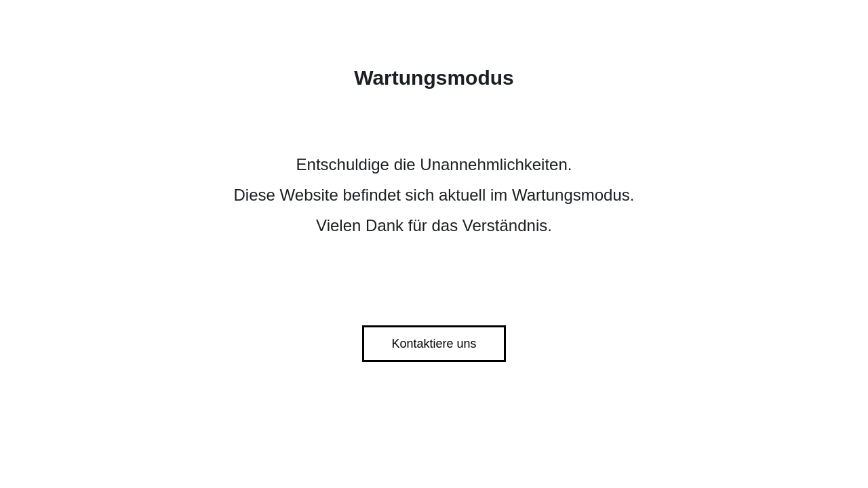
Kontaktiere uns (434, 344)
